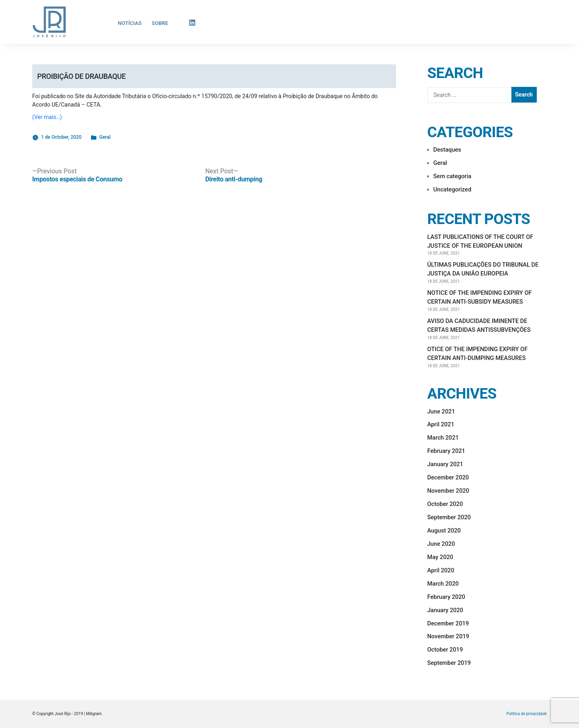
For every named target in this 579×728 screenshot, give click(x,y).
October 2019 (445, 650)
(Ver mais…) (47, 117)
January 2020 (445, 610)
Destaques (447, 150)
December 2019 (448, 623)
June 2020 (441, 544)
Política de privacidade (527, 714)
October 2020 (445, 504)
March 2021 (443, 438)
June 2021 (441, 411)
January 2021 (445, 464)
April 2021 (441, 424)
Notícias (130, 23)
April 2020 (441, 570)
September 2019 (449, 663)
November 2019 (448, 636)
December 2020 (448, 477)
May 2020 (440, 557)
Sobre (160, 23)
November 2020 (448, 491)
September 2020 (449, 517)
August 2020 (444, 531)
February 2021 (446, 451)
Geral (105, 137)
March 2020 (443, 584)
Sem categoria (453, 176)
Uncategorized (453, 189)
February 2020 (446, 597)
